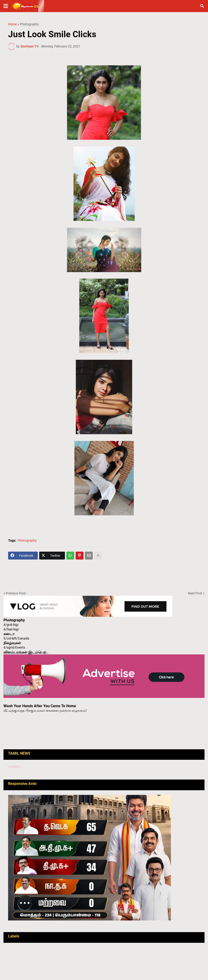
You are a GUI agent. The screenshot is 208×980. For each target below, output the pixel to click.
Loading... (15, 767)
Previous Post (16, 593)
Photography (29, 24)
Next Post (195, 593)
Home (12, 24)
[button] (6, 6)
